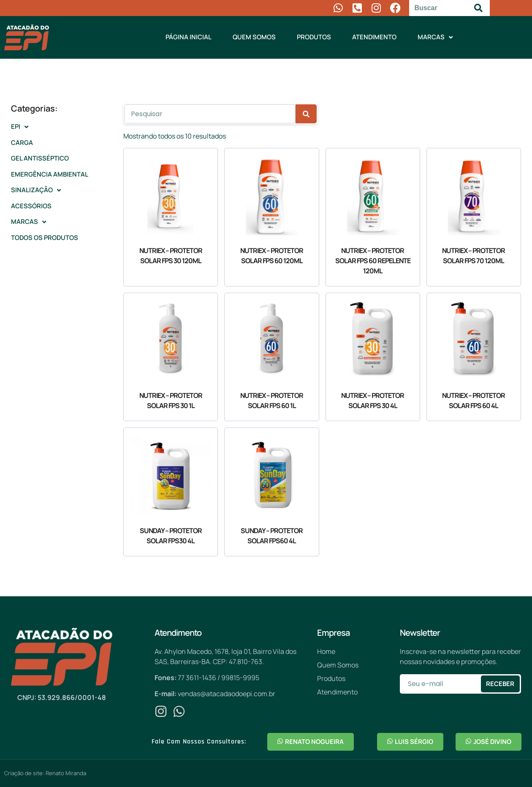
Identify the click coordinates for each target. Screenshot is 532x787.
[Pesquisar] (479, 8)
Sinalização (36, 190)
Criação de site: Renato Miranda (45, 773)
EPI (20, 127)
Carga (22, 143)
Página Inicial (189, 37)
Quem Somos (254, 37)
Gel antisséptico (40, 158)
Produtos (314, 37)
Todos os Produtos (45, 238)
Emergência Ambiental (50, 174)
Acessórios (31, 206)
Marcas (435, 37)
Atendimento (374, 37)
